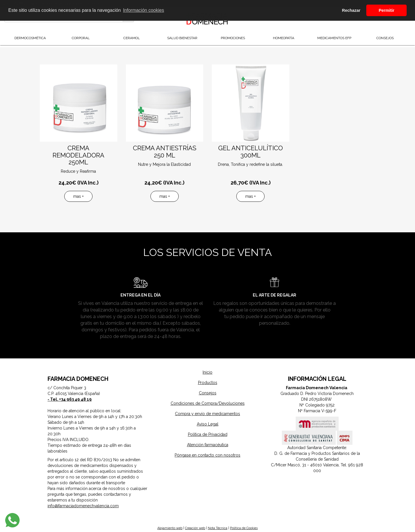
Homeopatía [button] (284, 38)
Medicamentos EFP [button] (334, 38)
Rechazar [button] (351, 10)
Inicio (207, 372)
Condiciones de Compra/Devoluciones (208, 403)
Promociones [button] (233, 38)
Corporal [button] (81, 38)
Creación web (195, 528)
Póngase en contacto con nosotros (207, 455)
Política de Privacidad (208, 434)
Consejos (208, 393)
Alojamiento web (170, 528)
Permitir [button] (386, 10)
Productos (208, 383)
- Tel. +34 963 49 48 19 (70, 399)
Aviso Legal (208, 424)
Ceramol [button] (132, 38)
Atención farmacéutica (208, 445)
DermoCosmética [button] (30, 38)
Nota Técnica (218, 528)
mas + (78, 196)
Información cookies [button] (144, 10)
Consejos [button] (385, 38)
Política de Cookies (244, 528)
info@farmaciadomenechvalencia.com (83, 506)
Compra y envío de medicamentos (207, 414)
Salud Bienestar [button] (182, 38)
